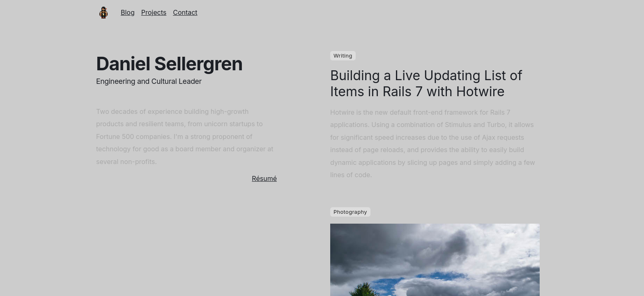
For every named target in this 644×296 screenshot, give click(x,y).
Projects (154, 12)
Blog (128, 12)
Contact (185, 12)
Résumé (264, 178)
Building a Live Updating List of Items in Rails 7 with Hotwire (426, 83)
